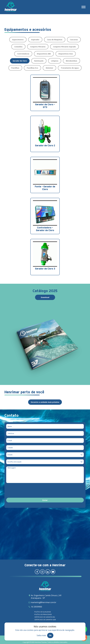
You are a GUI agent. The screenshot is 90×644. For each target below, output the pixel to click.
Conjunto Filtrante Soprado (64, 47)
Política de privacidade (43, 614)
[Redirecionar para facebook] (37, 572)
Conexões (18, 47)
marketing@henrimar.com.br (44, 602)
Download (45, 297)
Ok (50, 635)
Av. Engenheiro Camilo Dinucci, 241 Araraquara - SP (46, 597)
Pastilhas (15, 68)
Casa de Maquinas (55, 40)
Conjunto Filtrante (38, 47)
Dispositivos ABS (44, 54)
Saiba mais (41, 635)
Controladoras (23, 54)
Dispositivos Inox (66, 54)
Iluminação (39, 61)
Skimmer (49, 68)
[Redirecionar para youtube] (53, 572)
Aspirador (35, 40)
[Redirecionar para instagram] (42, 572)
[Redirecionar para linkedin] (48, 572)
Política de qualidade (43, 612)
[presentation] (24, 491)
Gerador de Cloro (20, 61)
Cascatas (74, 40)
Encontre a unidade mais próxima (45, 402)
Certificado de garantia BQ (45, 617)
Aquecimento (18, 40)
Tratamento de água (70, 68)
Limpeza (55, 61)
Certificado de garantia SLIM (45, 620)
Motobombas (71, 61)
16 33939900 (36, 607)
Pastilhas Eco (32, 68)
